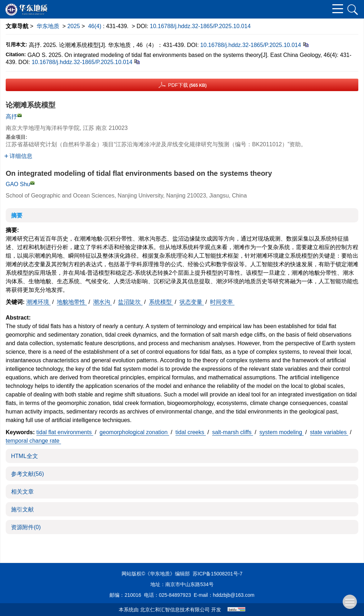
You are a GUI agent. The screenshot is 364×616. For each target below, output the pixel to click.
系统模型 (161, 302)
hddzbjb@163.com (234, 595)
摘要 (17, 215)
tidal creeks (191, 432)
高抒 (11, 117)
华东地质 (48, 26)
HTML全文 (25, 456)
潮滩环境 (38, 302)
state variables (329, 432)
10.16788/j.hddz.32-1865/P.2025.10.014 (200, 26)
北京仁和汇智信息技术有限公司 (175, 610)
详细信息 (18, 156)
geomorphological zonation (134, 432)
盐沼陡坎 (130, 302)
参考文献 (27, 474)
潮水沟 (102, 302)
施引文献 (22, 509)
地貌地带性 (72, 302)
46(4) (96, 26)
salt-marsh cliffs (233, 432)
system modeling (282, 432)
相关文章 (22, 492)
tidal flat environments (65, 432)
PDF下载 (188, 85)
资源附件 (26, 527)
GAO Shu (18, 184)
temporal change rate (33, 441)
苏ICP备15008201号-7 (218, 574)
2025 (74, 26)
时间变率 (222, 302)
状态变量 (192, 302)
